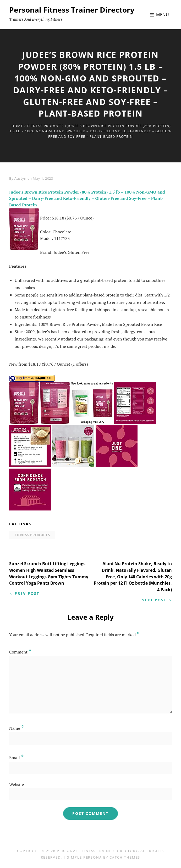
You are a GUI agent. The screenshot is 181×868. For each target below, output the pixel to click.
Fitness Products (45, 126)
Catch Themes (125, 857)
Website (17, 784)
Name (17, 728)
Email (17, 757)
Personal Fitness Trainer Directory (72, 10)
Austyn (20, 178)
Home (17, 126)
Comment (20, 652)
